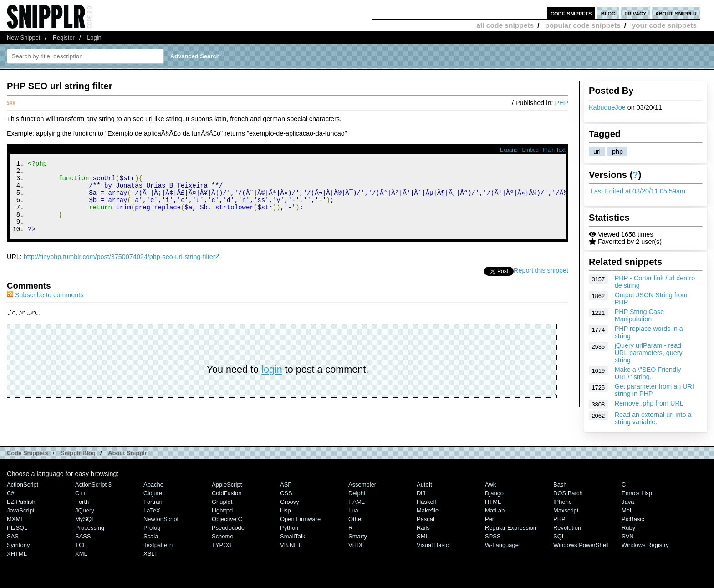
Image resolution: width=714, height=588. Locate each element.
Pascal (426, 519)
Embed (530, 150)
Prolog (152, 528)
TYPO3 (221, 545)
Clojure (153, 493)
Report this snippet (541, 284)
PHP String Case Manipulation (640, 315)
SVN (628, 536)
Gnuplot (222, 502)
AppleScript (227, 484)
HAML (357, 502)
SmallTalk (293, 536)
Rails (423, 528)
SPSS (493, 536)
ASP (286, 484)
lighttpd (222, 510)
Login (94, 38)
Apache (153, 484)
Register (64, 38)
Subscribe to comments (45, 309)
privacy (635, 13)
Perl (490, 519)
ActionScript (23, 484)
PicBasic (633, 519)
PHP (561, 103)
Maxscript (566, 510)
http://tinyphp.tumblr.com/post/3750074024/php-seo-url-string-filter (120, 270)
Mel (626, 510)
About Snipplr (127, 453)
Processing (90, 528)
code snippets (571, 13)
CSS (286, 493)
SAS (13, 536)
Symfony (18, 545)
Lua (353, 510)
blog (608, 13)
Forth (82, 502)
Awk (490, 484)
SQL (559, 536)
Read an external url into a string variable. (653, 418)
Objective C (227, 519)
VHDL (356, 545)
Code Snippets (28, 453)
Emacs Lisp (637, 493)
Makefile (428, 510)
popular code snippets (583, 25)
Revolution (567, 528)
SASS (83, 536)
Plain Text (554, 150)
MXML (15, 519)
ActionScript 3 (93, 484)
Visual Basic (433, 545)
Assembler (362, 484)
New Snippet (23, 38)
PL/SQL (17, 528)
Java (628, 502)
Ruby (628, 528)
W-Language (502, 545)
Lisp (286, 510)
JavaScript (20, 510)
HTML (493, 502)
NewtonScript (161, 519)
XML (81, 554)
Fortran (153, 502)
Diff (421, 493)
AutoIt (424, 484)
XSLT (150, 554)
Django (494, 493)
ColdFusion (227, 493)
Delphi (357, 493)
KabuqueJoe (607, 107)
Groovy (290, 502)
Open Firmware (300, 519)
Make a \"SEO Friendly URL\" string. (648, 373)
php (617, 152)
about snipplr (676, 13)
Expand (509, 150)
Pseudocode (228, 528)
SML (423, 536)
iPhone (563, 502)
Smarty (358, 536)
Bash (560, 484)
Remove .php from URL (649, 403)
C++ (81, 493)
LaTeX (152, 510)
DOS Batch (568, 493)
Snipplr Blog (78, 453)
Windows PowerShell (581, 545)
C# (11, 493)
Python (289, 528)
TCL (81, 545)
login (272, 383)
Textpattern (158, 545)
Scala (151, 536)
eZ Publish (21, 502)
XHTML (17, 554)
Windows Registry (645, 545)
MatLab (495, 510)
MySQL (85, 519)
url (597, 152)
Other (356, 519)
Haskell (426, 502)
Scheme (223, 536)
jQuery (85, 510)
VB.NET (291, 545)
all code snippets (505, 25)
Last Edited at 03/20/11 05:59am (638, 191)
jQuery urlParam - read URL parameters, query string (649, 353)
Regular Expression (511, 528)
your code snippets (664, 25)
